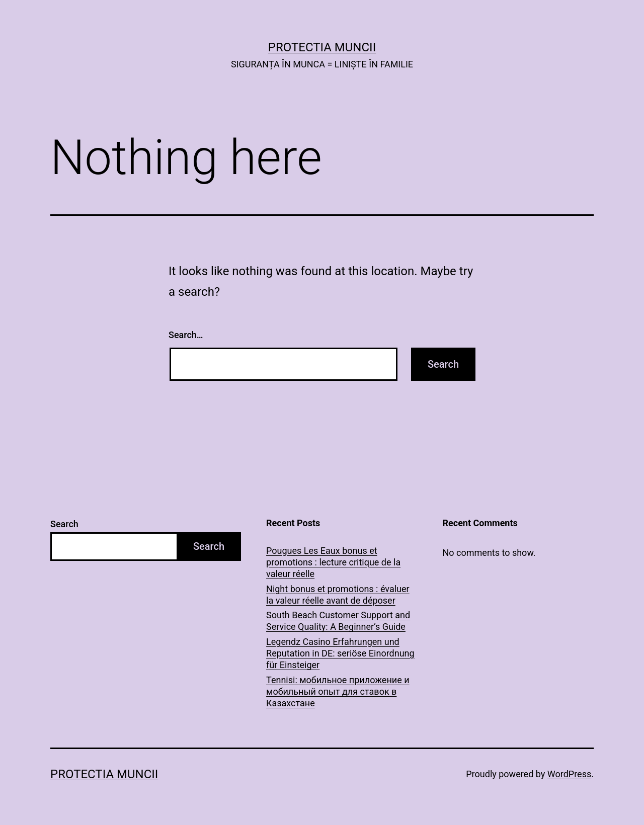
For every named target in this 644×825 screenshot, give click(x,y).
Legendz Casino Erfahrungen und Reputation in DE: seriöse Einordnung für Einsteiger (340, 653)
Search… (186, 335)
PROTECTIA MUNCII (322, 47)
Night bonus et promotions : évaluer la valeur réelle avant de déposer (338, 595)
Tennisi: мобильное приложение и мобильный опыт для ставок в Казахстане (338, 692)
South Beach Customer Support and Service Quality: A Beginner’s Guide (338, 621)
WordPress (569, 774)
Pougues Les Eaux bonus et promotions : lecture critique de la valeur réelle (333, 562)
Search (64, 524)
